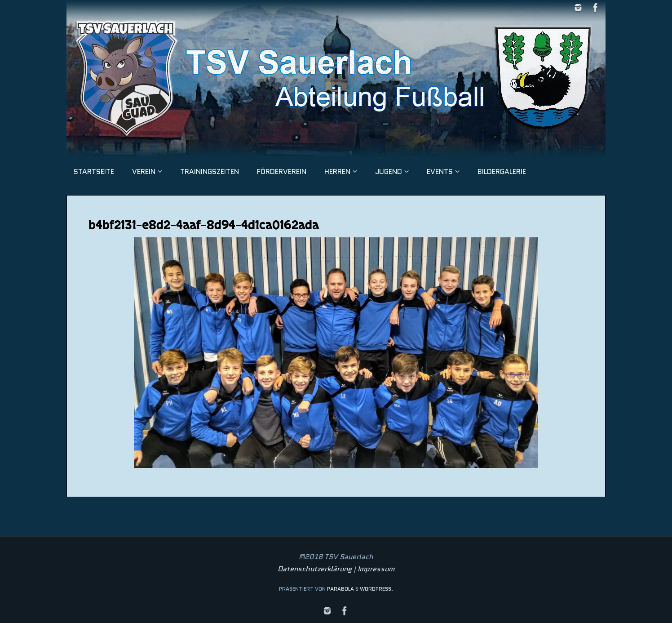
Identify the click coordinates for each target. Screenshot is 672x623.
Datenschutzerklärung (315, 569)
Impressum (376, 569)
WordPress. (376, 589)
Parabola (340, 589)
